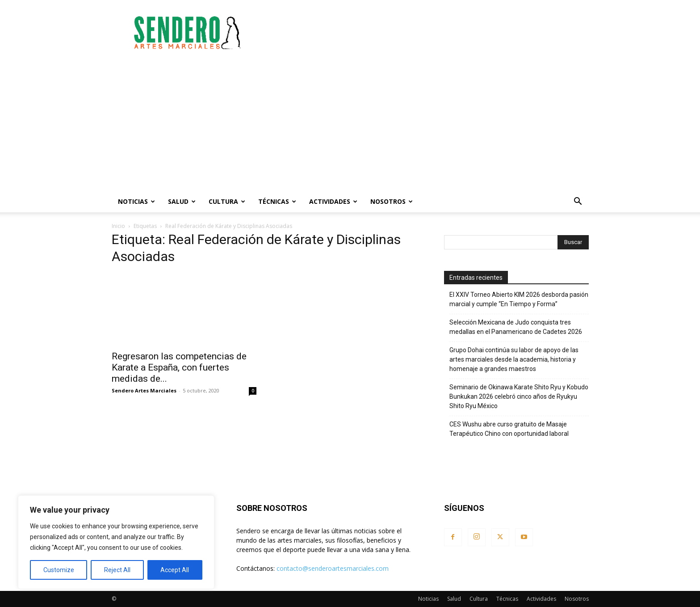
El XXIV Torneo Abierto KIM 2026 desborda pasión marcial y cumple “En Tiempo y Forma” (519, 299)
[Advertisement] (426, 33)
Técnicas (277, 201)
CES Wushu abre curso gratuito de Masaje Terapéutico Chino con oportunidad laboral (509, 429)
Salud (182, 201)
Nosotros (392, 201)
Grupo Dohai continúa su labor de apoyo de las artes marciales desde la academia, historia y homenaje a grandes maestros (514, 359)
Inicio (118, 226)
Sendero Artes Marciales (144, 390)
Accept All (175, 570)
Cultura (227, 201)
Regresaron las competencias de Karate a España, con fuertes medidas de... (179, 367)
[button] (578, 202)
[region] (116, 542)
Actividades (333, 201)
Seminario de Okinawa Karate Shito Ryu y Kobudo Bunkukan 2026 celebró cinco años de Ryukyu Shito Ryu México (519, 396)
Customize (59, 570)
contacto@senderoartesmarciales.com (333, 568)
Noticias (136, 201)
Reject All (117, 570)
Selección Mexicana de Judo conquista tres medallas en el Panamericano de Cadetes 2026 (516, 327)
